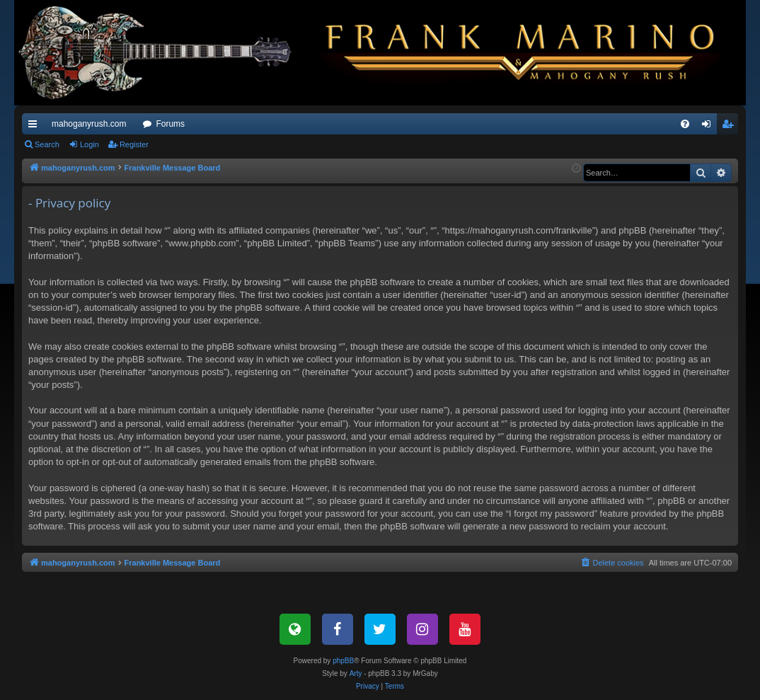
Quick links (35, 127)
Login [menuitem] (709, 127)
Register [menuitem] (731, 127)
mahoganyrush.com (89, 124)
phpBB (343, 661)
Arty (356, 673)
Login (90, 144)
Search (47, 144)
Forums (170, 124)
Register (134, 144)
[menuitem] (685, 124)
